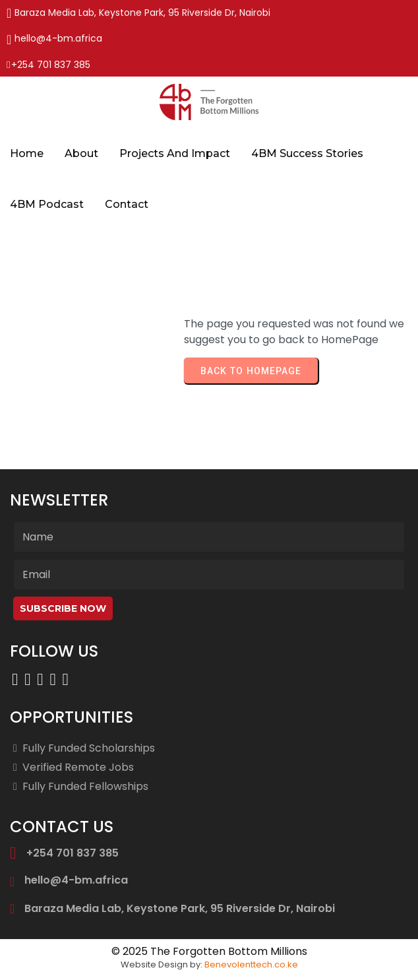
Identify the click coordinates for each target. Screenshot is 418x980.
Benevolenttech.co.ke (251, 964)
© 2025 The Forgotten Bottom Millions (209, 951)
